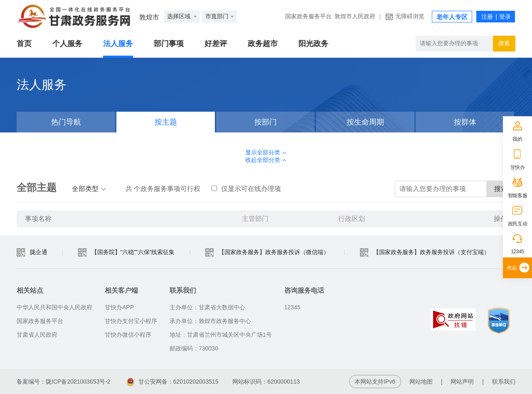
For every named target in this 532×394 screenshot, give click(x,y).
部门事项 (169, 44)
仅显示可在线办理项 (246, 189)
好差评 (216, 44)
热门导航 (66, 122)
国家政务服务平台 (308, 16)
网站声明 (462, 382)
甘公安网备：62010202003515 (173, 382)
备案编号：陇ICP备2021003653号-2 (64, 382)
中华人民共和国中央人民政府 (54, 307)
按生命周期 (365, 122)
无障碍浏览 (410, 16)
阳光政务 (313, 44)
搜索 (504, 43)
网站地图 (421, 382)
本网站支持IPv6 (375, 382)
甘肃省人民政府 (37, 335)
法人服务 (118, 44)
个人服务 (67, 44)
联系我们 (504, 382)
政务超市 (263, 44)
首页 (24, 44)
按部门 (266, 122)
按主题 (166, 122)
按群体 (465, 122)
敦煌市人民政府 (355, 16)
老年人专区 (452, 17)
